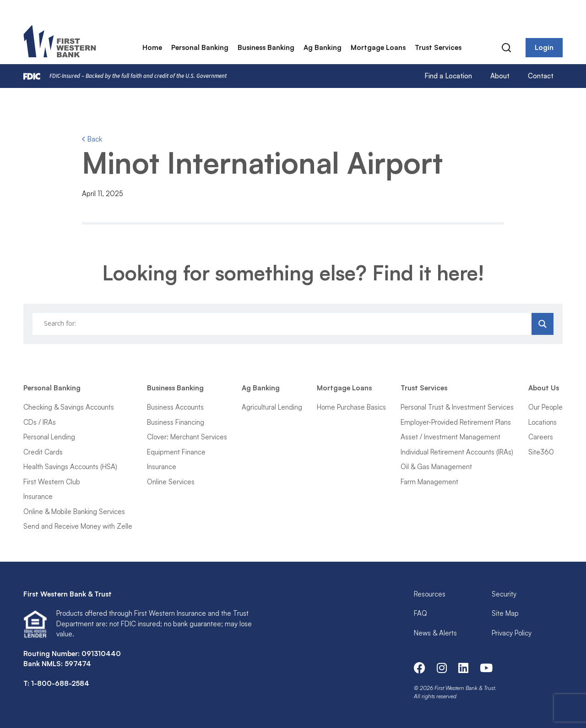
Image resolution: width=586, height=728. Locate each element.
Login (544, 48)
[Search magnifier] (543, 324)
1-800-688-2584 (60, 683)
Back (92, 139)
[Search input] (283, 324)
